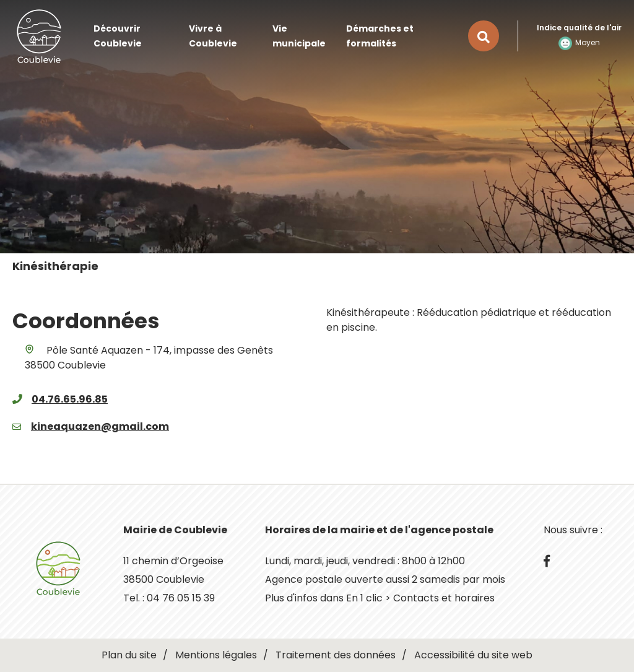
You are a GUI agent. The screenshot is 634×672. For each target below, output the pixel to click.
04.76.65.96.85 (70, 399)
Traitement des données (336, 655)
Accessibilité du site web (473, 655)
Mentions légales (216, 655)
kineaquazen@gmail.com (100, 426)
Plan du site (129, 655)
